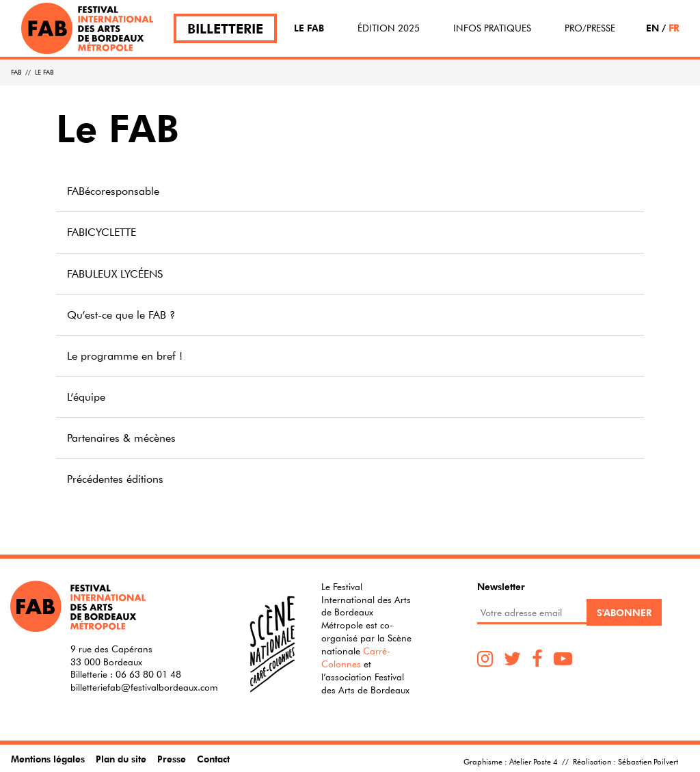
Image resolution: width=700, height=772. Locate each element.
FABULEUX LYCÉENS (115, 274)
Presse (172, 759)
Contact (213, 759)
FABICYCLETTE (102, 232)
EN (652, 28)
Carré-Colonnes (356, 657)
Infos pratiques (492, 28)
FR (674, 28)
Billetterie (225, 28)
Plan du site (121, 759)
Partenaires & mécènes (121, 438)
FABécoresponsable (113, 191)
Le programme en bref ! (125, 356)
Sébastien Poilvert (648, 761)
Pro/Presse (590, 28)
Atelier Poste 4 (534, 761)
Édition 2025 (389, 28)
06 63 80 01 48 (148, 674)
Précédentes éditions (115, 479)
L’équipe (86, 397)
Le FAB (309, 28)
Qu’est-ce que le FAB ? (121, 315)
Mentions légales (48, 759)
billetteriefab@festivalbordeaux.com (144, 687)
